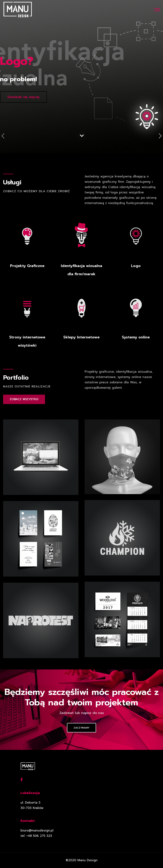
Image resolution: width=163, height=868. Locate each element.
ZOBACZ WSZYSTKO (24, 399)
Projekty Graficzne (27, 266)
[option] (81, 77)
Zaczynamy (81, 728)
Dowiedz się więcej (23, 97)
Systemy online (136, 337)
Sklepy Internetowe (81, 337)
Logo (136, 266)
